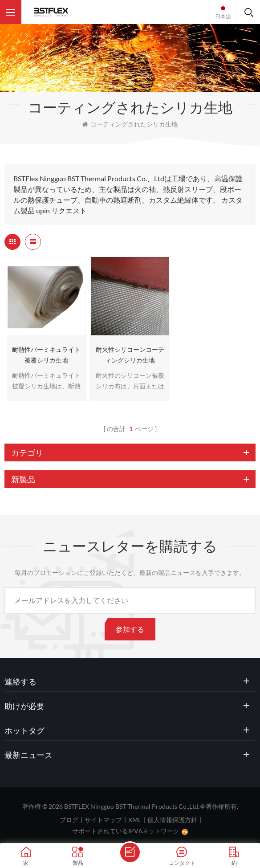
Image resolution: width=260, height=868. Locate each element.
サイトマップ (103, 820)
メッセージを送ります (130, 852)
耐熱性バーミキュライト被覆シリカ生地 (46, 355)
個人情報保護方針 (172, 820)
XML (135, 820)
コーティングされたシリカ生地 (130, 124)
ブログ (69, 820)
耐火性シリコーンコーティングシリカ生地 (130, 355)
